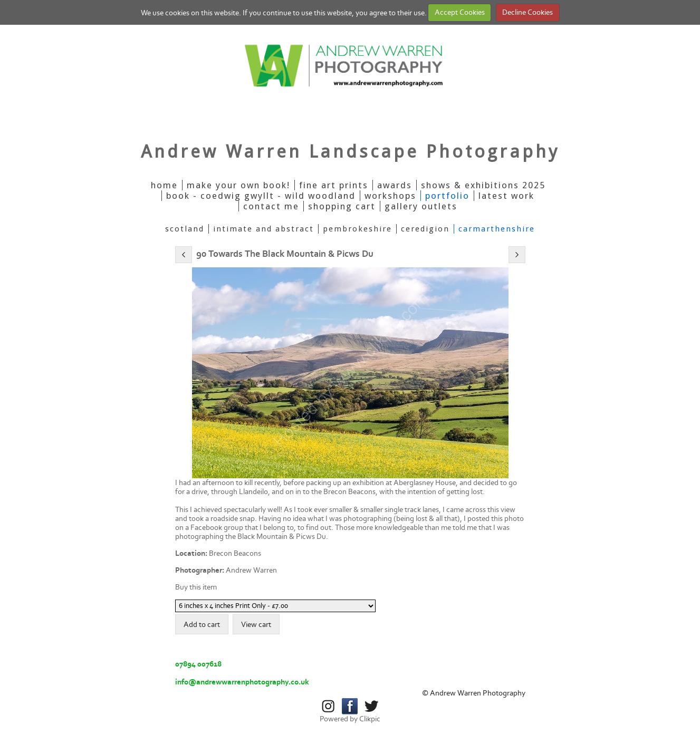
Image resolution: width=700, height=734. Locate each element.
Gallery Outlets (421, 206)
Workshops (390, 196)
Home (164, 185)
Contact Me (271, 206)
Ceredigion (425, 229)
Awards (395, 185)
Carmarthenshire (497, 229)
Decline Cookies (528, 12)
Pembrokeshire (357, 229)
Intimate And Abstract (263, 229)
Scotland (185, 229)
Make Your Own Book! (238, 185)
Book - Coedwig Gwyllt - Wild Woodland (261, 196)
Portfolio (447, 196)
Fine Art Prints (334, 185)
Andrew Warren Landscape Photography (350, 152)
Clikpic (370, 719)
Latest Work (506, 196)
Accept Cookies (460, 12)
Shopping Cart (342, 206)
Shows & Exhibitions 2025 (483, 185)
